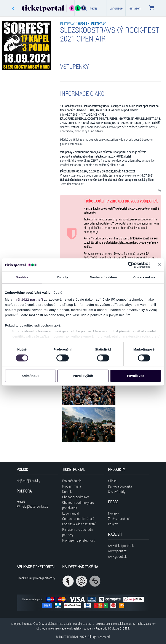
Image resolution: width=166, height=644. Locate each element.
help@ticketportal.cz (32, 506)
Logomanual (70, 513)
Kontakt (68, 492)
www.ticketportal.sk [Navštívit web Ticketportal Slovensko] (121, 546)
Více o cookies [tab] (144, 277)
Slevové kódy (117, 492)
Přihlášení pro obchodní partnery (78, 532)
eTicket (113, 481)
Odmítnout (30, 376)
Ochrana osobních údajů (78, 519)
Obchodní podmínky (76, 497)
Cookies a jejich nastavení (79, 524)
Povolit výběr (83, 376)
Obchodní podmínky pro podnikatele (78, 505)
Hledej (89, 8)
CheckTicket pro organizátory (36, 578)
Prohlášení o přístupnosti (79, 540)
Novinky (113, 513)
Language (116, 8)
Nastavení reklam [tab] (103, 277)
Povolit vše (136, 376)
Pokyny (113, 524)
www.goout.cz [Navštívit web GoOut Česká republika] (117, 551)
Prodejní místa (72, 486)
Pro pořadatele (72, 481)
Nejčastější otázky (28, 481)
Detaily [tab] (63, 277)
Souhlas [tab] (22, 277)
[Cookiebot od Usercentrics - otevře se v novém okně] (131, 265)
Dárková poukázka (120, 486)
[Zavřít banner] (160, 265)
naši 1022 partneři (28, 299)
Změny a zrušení (119, 519)
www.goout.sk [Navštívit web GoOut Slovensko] (117, 556)
